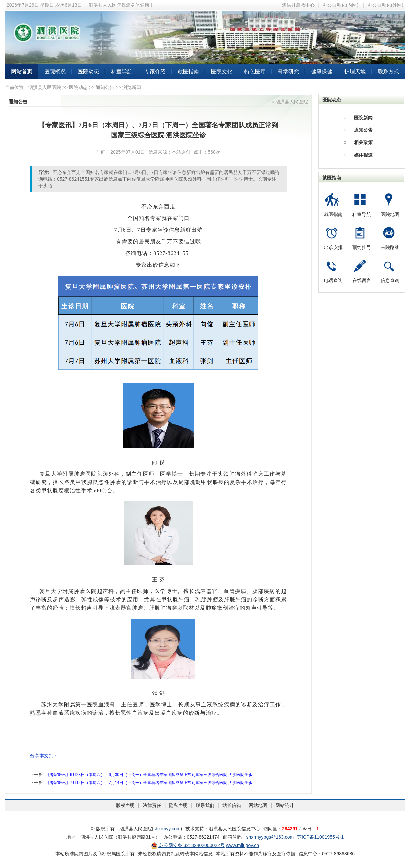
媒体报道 (363, 155)
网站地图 (258, 805)
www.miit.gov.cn (242, 845)
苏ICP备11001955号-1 (320, 837)
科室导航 (122, 72)
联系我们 (205, 805)
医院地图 (390, 214)
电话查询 (333, 280)
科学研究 (288, 72)
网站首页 (22, 72)
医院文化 (222, 72)
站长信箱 (232, 805)
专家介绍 (155, 72)
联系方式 (388, 72)
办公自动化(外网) (385, 5)
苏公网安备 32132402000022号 (188, 845)
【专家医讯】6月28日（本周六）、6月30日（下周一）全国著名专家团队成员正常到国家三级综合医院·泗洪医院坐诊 (149, 775)
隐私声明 (178, 805)
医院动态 (88, 72)
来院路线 (390, 247)
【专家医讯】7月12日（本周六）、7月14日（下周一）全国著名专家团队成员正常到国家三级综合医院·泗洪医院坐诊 (149, 783)
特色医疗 (255, 72)
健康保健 (322, 72)
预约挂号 (362, 247)
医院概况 (55, 72)
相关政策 (363, 142)
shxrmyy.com (167, 829)
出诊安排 (333, 247)
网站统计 (285, 805)
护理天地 (355, 72)
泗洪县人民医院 (45, 87)
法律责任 (152, 805)
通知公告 (105, 87)
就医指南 (188, 72)
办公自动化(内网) (340, 5)
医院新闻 (363, 118)
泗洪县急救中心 (298, 5)
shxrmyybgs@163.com (270, 837)
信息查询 (390, 280)
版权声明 (125, 805)
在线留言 (362, 280)
